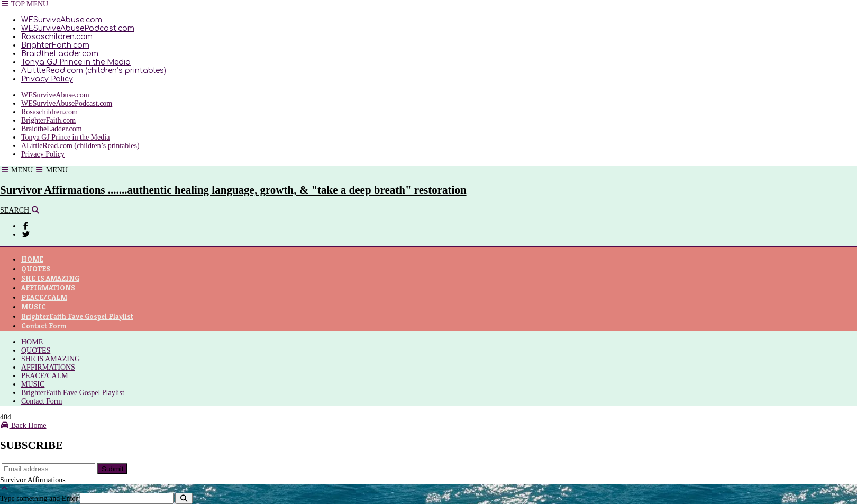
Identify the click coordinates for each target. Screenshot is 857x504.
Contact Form (44, 326)
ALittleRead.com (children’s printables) (94, 71)
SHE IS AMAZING (50, 278)
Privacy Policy (47, 79)
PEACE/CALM (44, 297)
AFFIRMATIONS (48, 288)
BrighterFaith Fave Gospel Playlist (77, 316)
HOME (32, 259)
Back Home (23, 425)
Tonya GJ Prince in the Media (76, 62)
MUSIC (34, 307)
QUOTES (36, 269)
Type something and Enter (39, 498)
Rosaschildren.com (57, 37)
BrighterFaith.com (55, 45)
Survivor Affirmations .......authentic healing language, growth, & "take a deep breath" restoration (233, 190)
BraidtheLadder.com (60, 54)
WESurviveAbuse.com (62, 20)
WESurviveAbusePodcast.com (78, 28)
